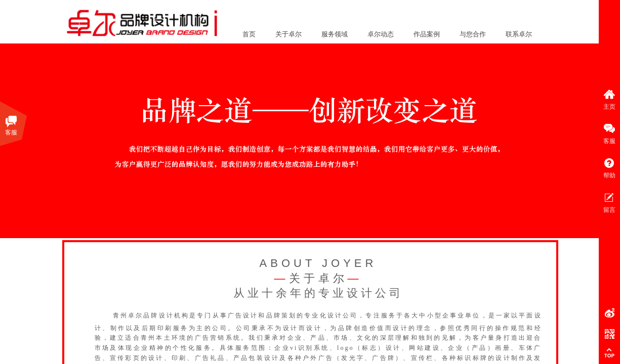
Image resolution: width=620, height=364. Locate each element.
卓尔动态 (381, 34)
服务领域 (335, 34)
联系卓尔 (519, 34)
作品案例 (427, 34)
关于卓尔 (288, 34)
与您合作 (473, 34)
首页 (249, 34)
